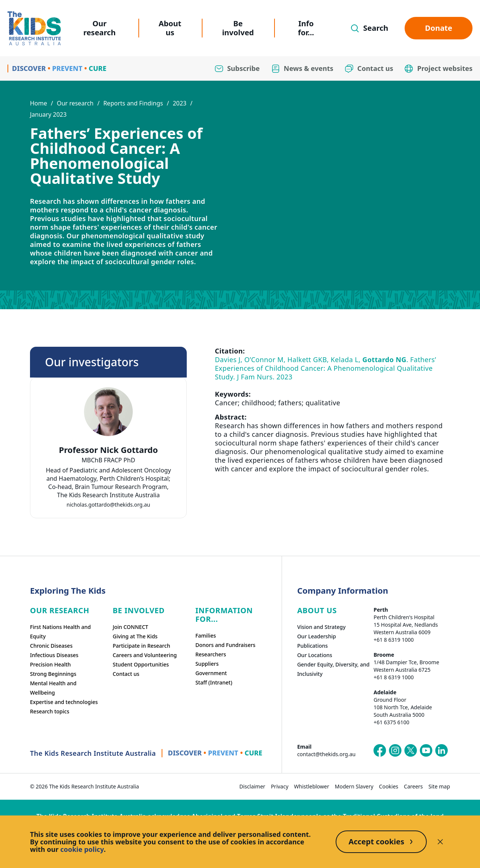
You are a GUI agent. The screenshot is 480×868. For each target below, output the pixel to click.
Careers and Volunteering (145, 655)
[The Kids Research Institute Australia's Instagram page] (395, 751)
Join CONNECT (130, 627)
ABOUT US (317, 610)
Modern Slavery (354, 786)
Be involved (238, 28)
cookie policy (82, 849)
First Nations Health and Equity (60, 632)
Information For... (224, 615)
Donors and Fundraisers (225, 645)
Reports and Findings (133, 103)
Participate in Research (141, 646)
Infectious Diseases (54, 655)
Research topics (50, 711)
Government (211, 673)
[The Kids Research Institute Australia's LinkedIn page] (441, 751)
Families (206, 636)
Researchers (211, 654)
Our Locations (315, 655)
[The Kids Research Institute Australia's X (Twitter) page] (411, 751)
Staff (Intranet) (214, 682)
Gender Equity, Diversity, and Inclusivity (333, 669)
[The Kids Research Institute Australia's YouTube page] (426, 751)
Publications (312, 646)
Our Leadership (316, 636)
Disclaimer (252, 786)
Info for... (306, 28)
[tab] (108, 474)
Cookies (389, 786)
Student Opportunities (141, 664)
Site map (439, 786)
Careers (413, 786)
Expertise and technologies (64, 702)
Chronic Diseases (51, 646)
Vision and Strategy (321, 627)
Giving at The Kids (135, 636)
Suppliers (207, 664)
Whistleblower (312, 786)
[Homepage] (34, 28)
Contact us (126, 674)
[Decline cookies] (440, 842)
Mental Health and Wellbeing (53, 688)
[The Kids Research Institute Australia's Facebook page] (380, 751)
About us (170, 28)
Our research (99, 28)
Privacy (280, 786)
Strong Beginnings (53, 674)
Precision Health (50, 664)
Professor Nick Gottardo (108, 450)
